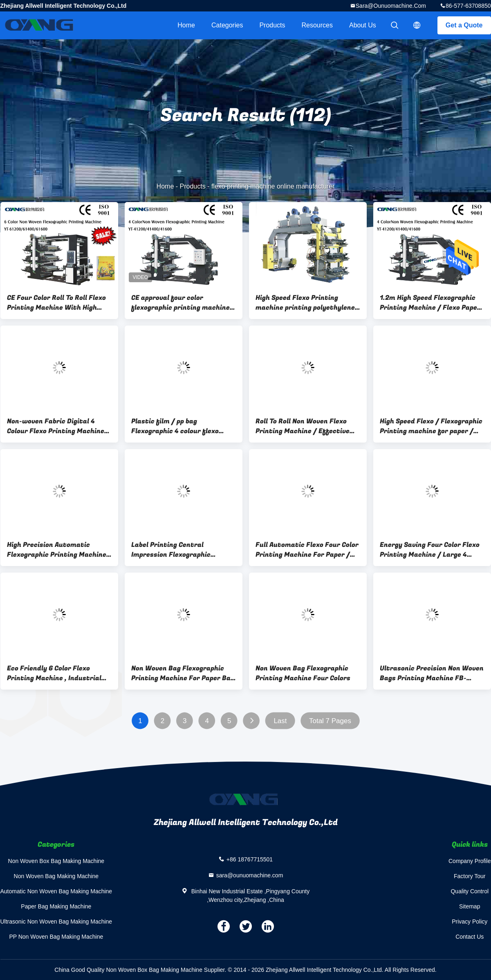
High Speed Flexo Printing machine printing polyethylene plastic (305, 303)
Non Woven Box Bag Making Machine (56, 861)
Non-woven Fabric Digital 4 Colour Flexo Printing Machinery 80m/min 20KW (59, 426)
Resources (317, 25)
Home (186, 25)
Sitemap (470, 906)
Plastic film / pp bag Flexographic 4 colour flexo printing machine (175, 426)
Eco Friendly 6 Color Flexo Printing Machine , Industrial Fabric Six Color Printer (54, 673)
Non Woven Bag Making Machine (56, 876)
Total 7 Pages (330, 721)
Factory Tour (470, 876)
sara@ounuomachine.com (391, 6)
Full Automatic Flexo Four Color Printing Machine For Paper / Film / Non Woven (307, 550)
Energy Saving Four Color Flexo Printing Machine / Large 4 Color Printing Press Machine (430, 550)
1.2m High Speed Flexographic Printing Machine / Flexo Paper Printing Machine (430, 303)
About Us (363, 25)
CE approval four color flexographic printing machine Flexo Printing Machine (180, 303)
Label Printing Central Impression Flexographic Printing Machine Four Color (177, 550)
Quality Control (470, 891)
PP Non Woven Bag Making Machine (56, 937)
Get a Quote (464, 25)
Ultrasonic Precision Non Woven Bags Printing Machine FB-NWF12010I (432, 673)
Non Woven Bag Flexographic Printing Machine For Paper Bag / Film (183, 673)
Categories (227, 25)
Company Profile (470, 861)
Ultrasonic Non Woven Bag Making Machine (56, 922)
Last (280, 721)
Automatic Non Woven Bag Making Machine (56, 891)
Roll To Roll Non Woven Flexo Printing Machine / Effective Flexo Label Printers (303, 426)
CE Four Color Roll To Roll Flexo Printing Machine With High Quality (56, 303)
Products (272, 25)
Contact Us (470, 937)
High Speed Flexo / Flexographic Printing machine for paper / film (431, 426)
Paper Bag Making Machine (56, 906)
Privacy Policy (470, 922)
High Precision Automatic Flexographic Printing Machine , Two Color (58, 550)
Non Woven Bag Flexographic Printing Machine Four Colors (303, 673)
